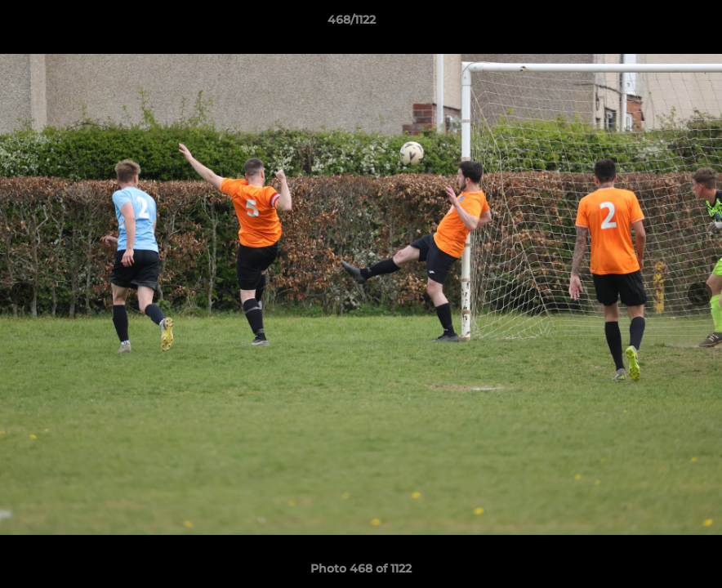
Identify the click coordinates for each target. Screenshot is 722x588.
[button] (653, 24)
